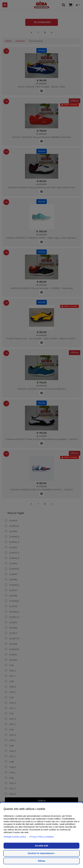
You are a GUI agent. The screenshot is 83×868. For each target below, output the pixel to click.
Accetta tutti (41, 846)
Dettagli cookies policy (15, 837)
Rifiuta (42, 861)
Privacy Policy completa (42, 837)
